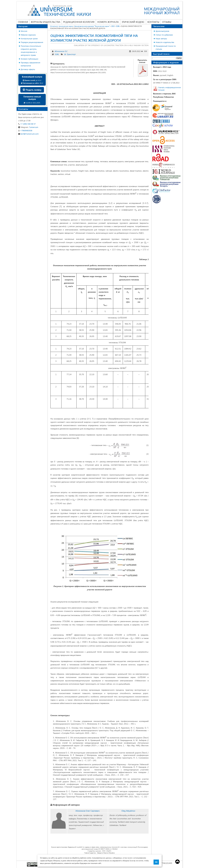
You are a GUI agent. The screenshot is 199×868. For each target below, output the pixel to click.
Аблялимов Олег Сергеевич (88, 811)
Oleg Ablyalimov (128, 811)
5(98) (118, 26)
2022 (113, 26)
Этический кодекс (133, 22)
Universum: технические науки (61, 26)
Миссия (24, 31)
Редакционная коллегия (79, 22)
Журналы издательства (46, 22)
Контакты (153, 22)
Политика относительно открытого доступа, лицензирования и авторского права (31, 50)
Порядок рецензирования (32, 42)
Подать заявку (32, 90)
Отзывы (167, 22)
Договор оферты (28, 69)
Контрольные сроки (29, 38)
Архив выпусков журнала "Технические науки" (92, 26)
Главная (23, 22)
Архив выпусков (162, 31)
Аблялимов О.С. (61, 51)
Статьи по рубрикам (164, 35)
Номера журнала (108, 22)
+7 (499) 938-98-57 (27, 124)
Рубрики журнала (28, 35)
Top (177, 862)
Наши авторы (161, 38)
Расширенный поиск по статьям (166, 47)
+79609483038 (25, 130)
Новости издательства (165, 42)
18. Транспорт (70, 54)
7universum (28, 127)
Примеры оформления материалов (30, 64)
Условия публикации (30, 59)
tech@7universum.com (28, 134)
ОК (156, 862)
